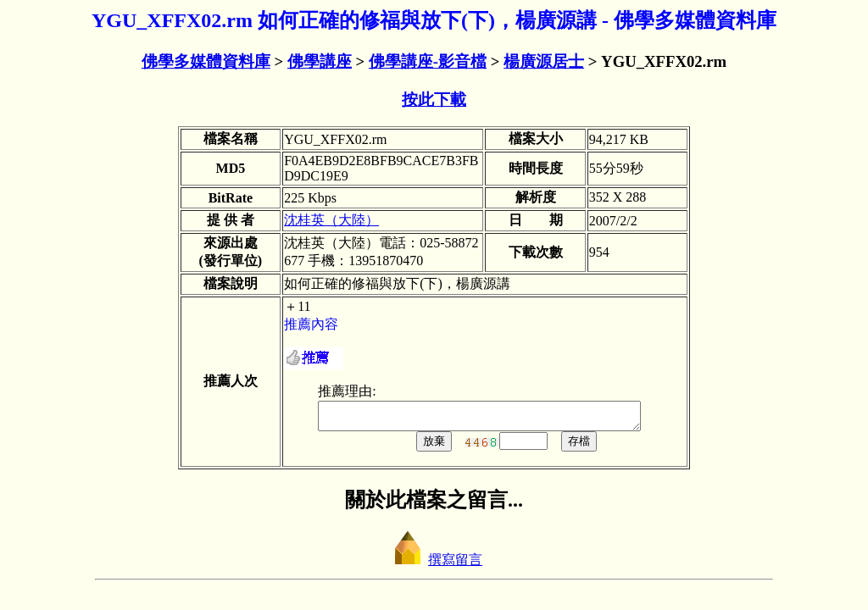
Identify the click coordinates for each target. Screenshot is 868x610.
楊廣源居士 (544, 61)
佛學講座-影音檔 (428, 61)
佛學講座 (320, 61)
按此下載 (434, 100)
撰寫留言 (434, 565)
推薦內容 (311, 324)
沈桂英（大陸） (331, 220)
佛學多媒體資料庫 (206, 61)
